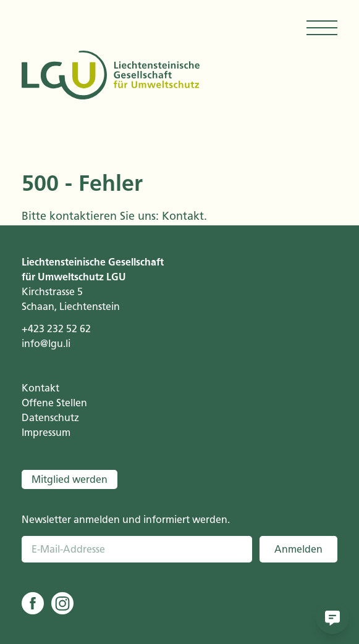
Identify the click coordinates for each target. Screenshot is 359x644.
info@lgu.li (46, 344)
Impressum (46, 433)
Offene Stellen (54, 403)
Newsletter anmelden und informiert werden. (126, 520)
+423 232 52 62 (56, 329)
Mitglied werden (70, 479)
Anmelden (298, 549)
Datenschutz (50, 418)
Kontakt (183, 216)
